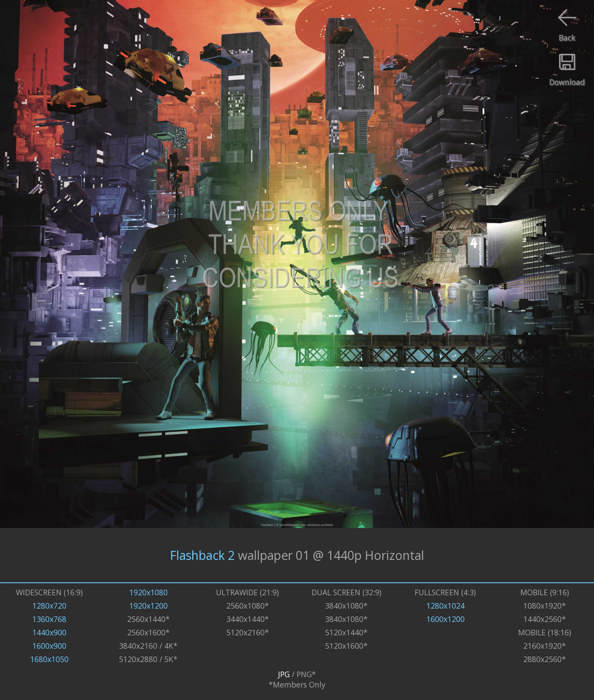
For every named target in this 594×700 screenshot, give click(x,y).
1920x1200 (148, 606)
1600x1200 (445, 619)
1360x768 (49, 619)
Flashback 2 (202, 555)
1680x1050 (49, 659)
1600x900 (49, 646)
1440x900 (49, 632)
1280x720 (49, 606)
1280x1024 (445, 606)
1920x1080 (148, 592)
